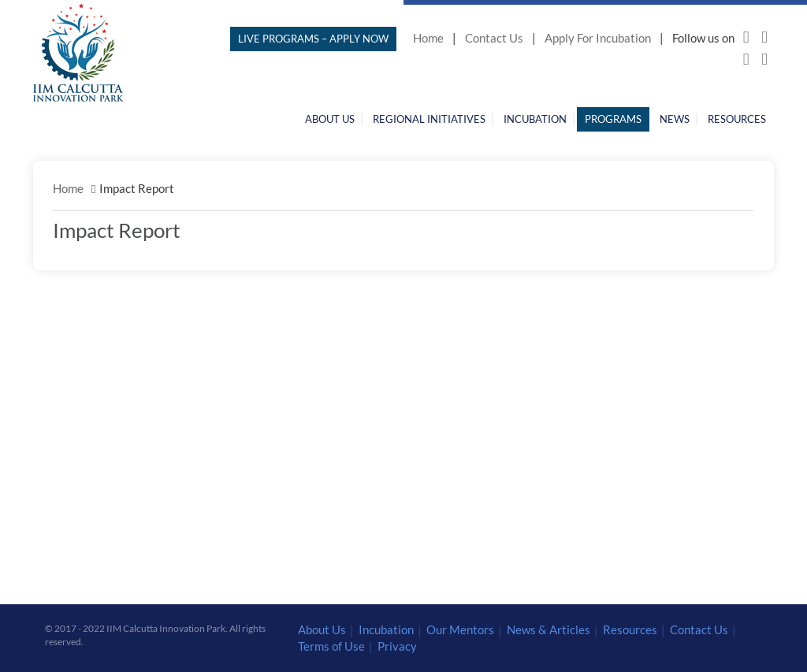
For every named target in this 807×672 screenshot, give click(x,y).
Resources (737, 119)
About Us (330, 119)
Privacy (397, 646)
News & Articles (549, 629)
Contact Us (494, 38)
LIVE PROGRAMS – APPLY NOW (313, 39)
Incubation (535, 119)
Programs (613, 119)
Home (428, 38)
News (675, 119)
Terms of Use (331, 646)
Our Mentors (460, 629)
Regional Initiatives (429, 119)
